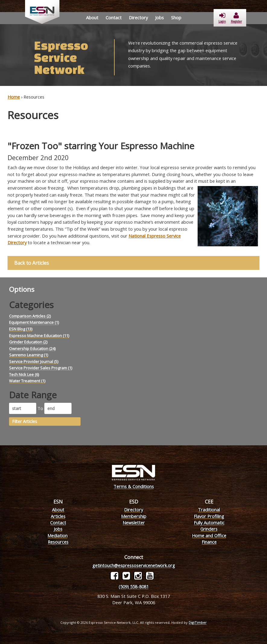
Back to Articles (32, 263)
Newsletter (134, 522)
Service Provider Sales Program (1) (41, 368)
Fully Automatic (209, 522)
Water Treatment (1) (27, 381)
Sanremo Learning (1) (29, 355)
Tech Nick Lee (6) (24, 374)
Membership (134, 516)
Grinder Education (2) (28, 342)
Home (14, 97)
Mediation (57, 535)
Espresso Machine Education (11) (39, 336)
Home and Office (209, 535)
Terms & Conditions (134, 486)
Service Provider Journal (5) (34, 361)
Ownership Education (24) (32, 349)
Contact (114, 17)
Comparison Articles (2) (30, 316)
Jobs (159, 17)
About (92, 17)
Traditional (209, 510)
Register (236, 18)
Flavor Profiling (209, 516)
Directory (138, 17)
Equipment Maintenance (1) (34, 322)
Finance (209, 542)
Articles (58, 516)
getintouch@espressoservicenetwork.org (134, 565)
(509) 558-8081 (134, 586)
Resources (58, 542)
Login (222, 18)
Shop (176, 17)
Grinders (209, 529)
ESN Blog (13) (21, 329)
